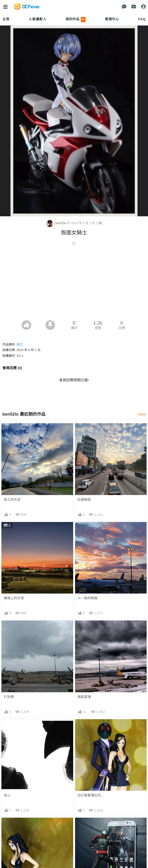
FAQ (142, 19)
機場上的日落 (14, 598)
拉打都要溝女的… (91, 795)
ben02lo (57, 223)
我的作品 (76, 20)
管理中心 (112, 19)
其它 (20, 344)
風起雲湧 (84, 697)
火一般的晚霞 (87, 598)
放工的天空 (12, 500)
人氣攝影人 (37, 19)
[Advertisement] (74, 284)
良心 (7, 795)
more (142, 414)
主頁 (6, 19)
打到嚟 (9, 697)
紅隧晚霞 (84, 500)
